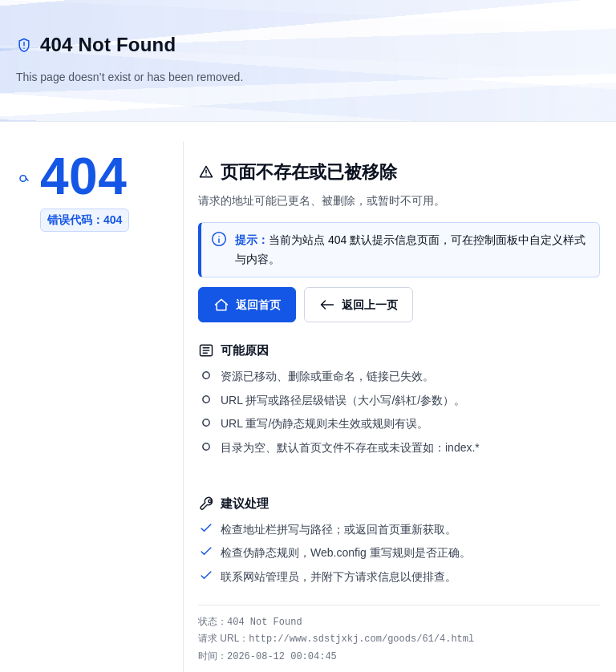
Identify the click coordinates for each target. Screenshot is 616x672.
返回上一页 (359, 305)
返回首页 (247, 305)
